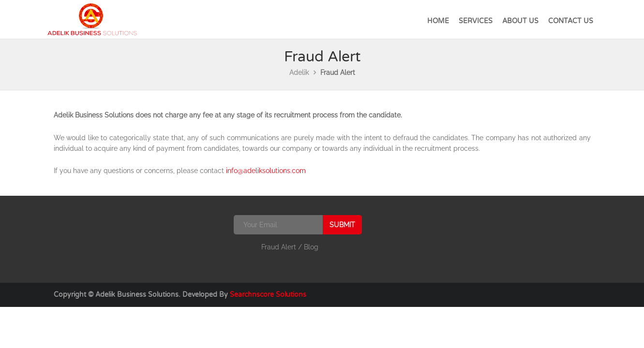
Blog (311, 247)
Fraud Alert (279, 247)
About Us (520, 21)
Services (476, 21)
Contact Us (571, 21)
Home (438, 21)
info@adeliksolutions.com (266, 171)
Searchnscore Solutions (268, 295)
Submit (342, 225)
